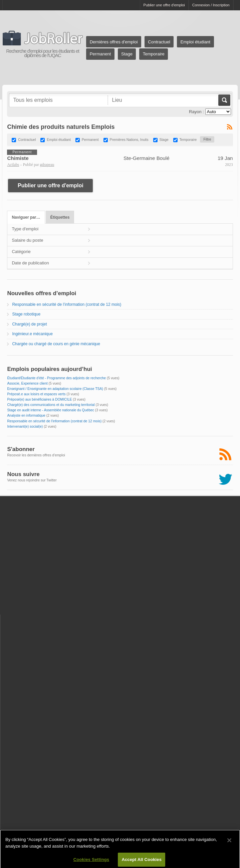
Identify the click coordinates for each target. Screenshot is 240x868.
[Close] (229, 843)
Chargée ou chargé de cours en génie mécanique (56, 344)
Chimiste (18, 158)
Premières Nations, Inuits (129, 140)
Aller (224, 100)
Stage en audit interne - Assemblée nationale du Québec (51, 410)
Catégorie (21, 252)
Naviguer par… (26, 217)
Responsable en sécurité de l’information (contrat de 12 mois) (67, 304)
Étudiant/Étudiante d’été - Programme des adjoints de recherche (56, 378)
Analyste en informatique (26, 415)
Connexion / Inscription (211, 5)
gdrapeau (47, 165)
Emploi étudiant (196, 42)
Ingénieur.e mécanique (32, 334)
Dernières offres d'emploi (114, 42)
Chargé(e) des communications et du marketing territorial (51, 405)
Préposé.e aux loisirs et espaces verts (36, 394)
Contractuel (159, 42)
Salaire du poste (27, 240)
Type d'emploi (25, 229)
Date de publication (30, 263)
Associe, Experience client (27, 383)
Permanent (100, 54)
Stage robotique (26, 314)
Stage (127, 54)
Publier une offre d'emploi (164, 5)
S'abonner (21, 449)
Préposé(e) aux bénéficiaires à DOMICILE (39, 399)
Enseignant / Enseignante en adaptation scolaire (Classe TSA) (55, 389)
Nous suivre (23, 474)
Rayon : (196, 112)
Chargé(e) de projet (29, 324)
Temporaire (154, 54)
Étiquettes (60, 217)
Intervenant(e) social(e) (25, 426)
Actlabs (13, 165)
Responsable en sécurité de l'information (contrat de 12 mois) (54, 421)
